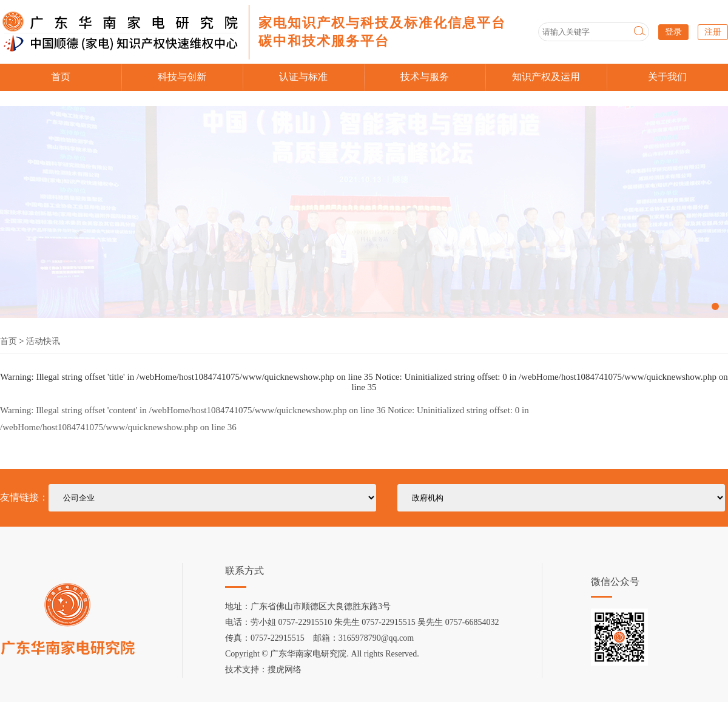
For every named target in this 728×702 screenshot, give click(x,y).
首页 (61, 77)
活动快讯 (43, 341)
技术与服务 (425, 77)
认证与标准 (303, 77)
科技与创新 (182, 77)
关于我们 (667, 77)
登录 (673, 32)
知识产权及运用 (546, 77)
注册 (713, 32)
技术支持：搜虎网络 (263, 670)
